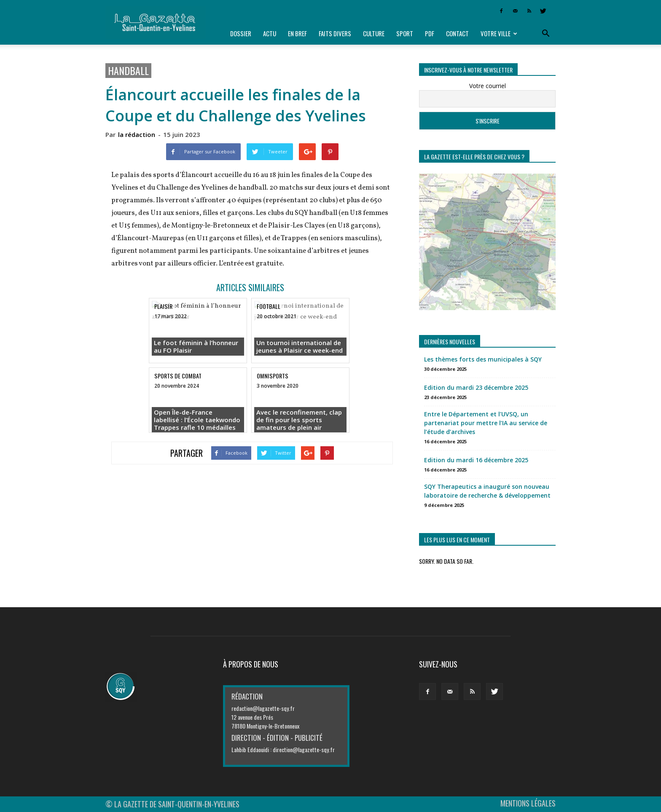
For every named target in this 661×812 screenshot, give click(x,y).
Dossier (241, 33)
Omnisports (273, 376)
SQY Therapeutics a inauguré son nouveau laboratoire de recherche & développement (487, 491)
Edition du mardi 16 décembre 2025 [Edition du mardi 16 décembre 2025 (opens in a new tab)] (476, 460)
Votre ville (499, 33)
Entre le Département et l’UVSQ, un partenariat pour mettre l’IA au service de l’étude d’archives (486, 423)
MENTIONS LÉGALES (528, 803)
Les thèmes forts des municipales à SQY (483, 359)
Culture (374, 33)
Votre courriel (488, 86)
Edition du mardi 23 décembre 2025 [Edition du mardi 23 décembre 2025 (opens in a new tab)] (476, 387)
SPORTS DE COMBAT (178, 376)
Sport (405, 33)
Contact (457, 33)
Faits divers (335, 33)
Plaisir (163, 306)
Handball (128, 71)
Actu (270, 33)
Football (269, 306)
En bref (297, 33)
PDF (430, 33)
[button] (545, 34)
